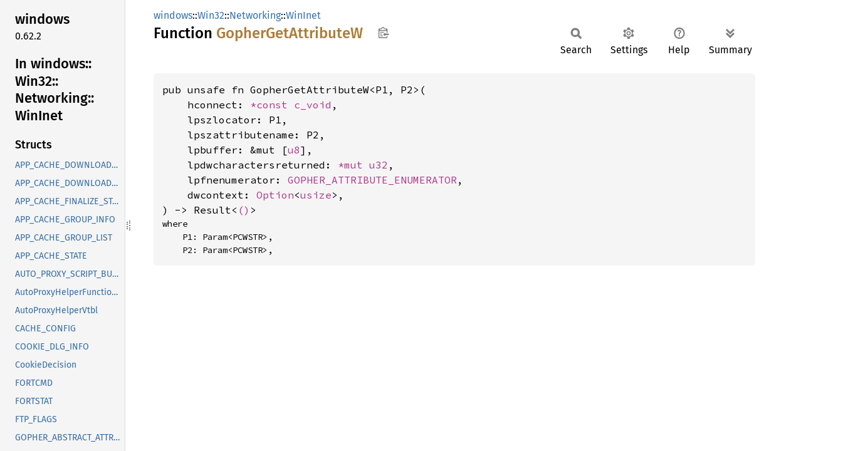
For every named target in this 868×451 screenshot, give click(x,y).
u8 (294, 150)
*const (272, 105)
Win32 (211, 15)
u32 (379, 165)
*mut (353, 165)
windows (173, 15)
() (244, 210)
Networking (255, 15)
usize (316, 195)
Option (275, 195)
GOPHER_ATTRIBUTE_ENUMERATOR (372, 180)
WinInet (303, 15)
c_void (313, 105)
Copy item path (383, 33)
